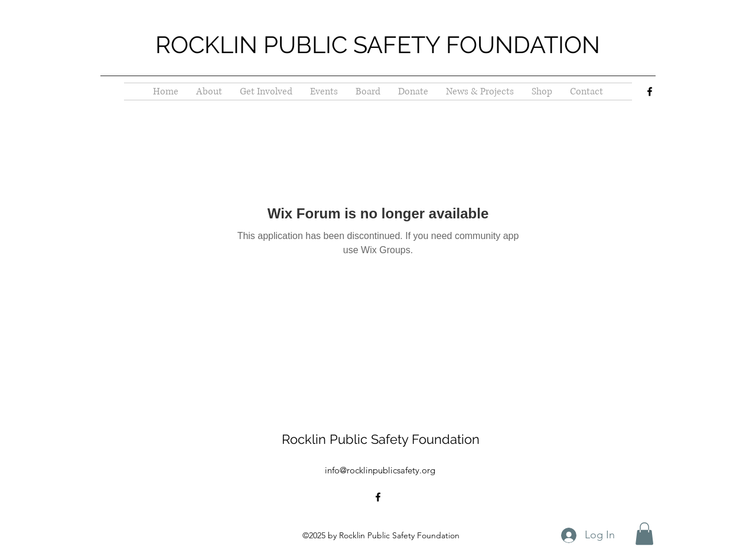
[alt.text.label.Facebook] (650, 91)
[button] (644, 534)
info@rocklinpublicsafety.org (380, 470)
